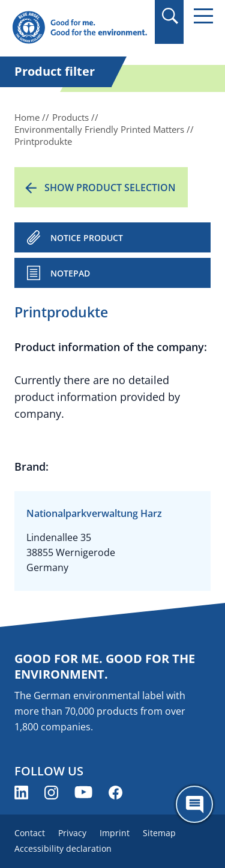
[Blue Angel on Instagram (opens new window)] (51, 793)
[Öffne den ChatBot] (194, 804)
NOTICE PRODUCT (87, 238)
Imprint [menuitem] (115, 833)
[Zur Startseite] (79, 28)
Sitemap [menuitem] (159, 833)
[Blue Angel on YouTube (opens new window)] (83, 793)
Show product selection (110, 188)
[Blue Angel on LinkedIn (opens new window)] (21, 793)
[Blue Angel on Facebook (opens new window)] (115, 793)
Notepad (70, 273)
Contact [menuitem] (30, 833)
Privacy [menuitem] (72, 833)
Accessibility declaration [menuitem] (63, 848)
